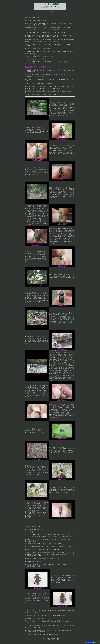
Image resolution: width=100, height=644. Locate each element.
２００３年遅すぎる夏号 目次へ (50, 639)
